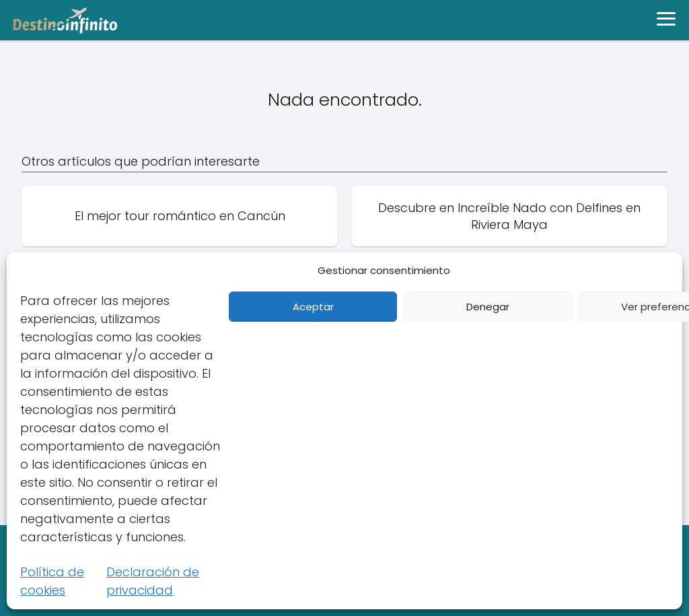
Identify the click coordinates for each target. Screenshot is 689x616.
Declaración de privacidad (153, 581)
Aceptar (313, 307)
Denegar (488, 307)
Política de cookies (52, 581)
